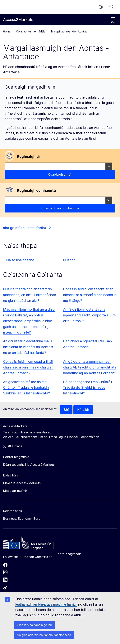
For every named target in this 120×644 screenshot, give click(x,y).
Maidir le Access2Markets (22, 483)
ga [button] (101, 7)
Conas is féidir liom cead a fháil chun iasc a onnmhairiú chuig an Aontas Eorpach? (28, 367)
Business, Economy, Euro (22, 519)
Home (7, 31)
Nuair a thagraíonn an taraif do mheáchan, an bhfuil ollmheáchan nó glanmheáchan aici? (30, 295)
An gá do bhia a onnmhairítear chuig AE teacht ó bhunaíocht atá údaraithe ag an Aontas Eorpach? (90, 367)
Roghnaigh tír (29, 156)
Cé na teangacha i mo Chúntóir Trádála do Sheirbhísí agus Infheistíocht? (88, 388)
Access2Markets (15, 426)
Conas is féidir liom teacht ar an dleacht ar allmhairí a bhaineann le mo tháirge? (90, 295)
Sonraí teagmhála (68, 554)
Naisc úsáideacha (20, 260)
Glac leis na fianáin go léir (34, 625)
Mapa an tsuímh (15, 491)
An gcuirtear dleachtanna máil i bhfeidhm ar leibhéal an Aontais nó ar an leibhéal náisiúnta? (28, 347)
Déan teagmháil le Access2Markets (29, 465)
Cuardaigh (112, 7)
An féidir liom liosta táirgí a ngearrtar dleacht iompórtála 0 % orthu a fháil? (90, 315)
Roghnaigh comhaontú (36, 190)
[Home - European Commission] (31, 544)
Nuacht (69, 260)
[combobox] (58, 166)
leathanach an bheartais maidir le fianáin (46, 604)
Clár (113, 20)
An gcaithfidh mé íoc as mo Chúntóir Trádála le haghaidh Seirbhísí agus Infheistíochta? (26, 388)
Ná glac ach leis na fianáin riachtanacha (44, 635)
